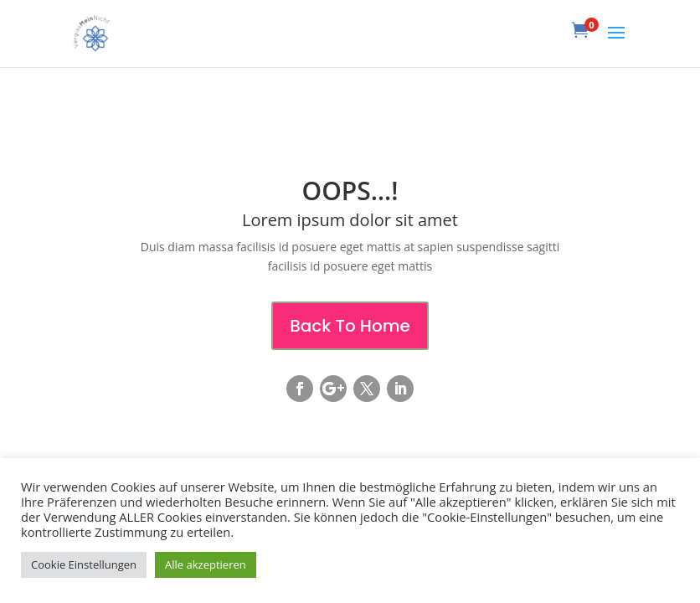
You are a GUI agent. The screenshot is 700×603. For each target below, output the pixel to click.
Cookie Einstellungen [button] (84, 564)
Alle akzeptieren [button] (206, 564)
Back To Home (350, 326)
